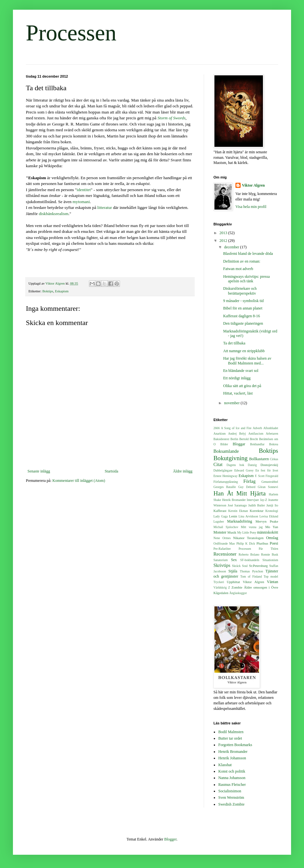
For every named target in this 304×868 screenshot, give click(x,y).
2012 (224, 241)
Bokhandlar (257, 444)
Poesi (274, 543)
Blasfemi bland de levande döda (248, 254)
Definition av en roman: (242, 261)
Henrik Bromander (234, 500)
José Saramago (237, 505)
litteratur (105, 207)
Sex (234, 560)
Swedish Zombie (231, 804)
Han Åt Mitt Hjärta (239, 493)
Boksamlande (226, 451)
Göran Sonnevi (268, 487)
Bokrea (274, 444)
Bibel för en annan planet (243, 308)
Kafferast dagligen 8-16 (242, 316)
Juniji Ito (272, 505)
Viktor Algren (253, 185)
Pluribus (262, 543)
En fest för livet (267, 470)
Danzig (252, 465)
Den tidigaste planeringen (243, 323)
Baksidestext (221, 439)
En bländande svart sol (241, 371)
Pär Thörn (268, 549)
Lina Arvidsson (249, 516)
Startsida (112, 471)
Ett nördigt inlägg (237, 378)
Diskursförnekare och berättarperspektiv (240, 291)
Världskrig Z (222, 587)
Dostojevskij (269, 465)
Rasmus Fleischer (232, 785)
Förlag (250, 481)
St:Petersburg (258, 566)
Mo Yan (272, 527)
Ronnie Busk (270, 554)
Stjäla (233, 571)
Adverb (258, 428)
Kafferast (220, 511)
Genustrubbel (270, 482)
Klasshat (225, 765)
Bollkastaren (259, 459)
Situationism (270, 560)
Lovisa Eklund (269, 516)
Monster (220, 532)
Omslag (272, 538)
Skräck (236, 566)
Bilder (224, 444)
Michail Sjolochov (226, 527)
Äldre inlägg (183, 471)
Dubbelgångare (223, 470)
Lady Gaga (221, 516)
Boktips (48, 291)
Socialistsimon (230, 791)
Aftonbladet (271, 428)
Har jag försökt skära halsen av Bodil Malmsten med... (247, 361)
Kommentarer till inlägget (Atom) (79, 481)
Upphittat (233, 582)
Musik (232, 532)
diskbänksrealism (54, 214)
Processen (71, 33)
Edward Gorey (244, 470)
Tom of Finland (251, 576)
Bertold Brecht (249, 439)
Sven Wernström (231, 797)
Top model (271, 576)
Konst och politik (232, 771)
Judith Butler (257, 505)
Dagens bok (236, 465)
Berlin (234, 439)
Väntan (272, 582)
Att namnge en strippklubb (244, 351)
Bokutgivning (231, 458)
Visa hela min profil (251, 207)
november (232, 403)
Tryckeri (219, 582)
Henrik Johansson (232, 758)
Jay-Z (264, 500)
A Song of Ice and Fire (236, 428)
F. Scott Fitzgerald (266, 476)
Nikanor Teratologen (248, 538)
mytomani (81, 202)
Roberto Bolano (249, 554)
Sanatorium (221, 560)
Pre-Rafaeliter (222, 549)
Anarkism (220, 434)
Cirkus (274, 459)
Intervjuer (253, 500)
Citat (218, 464)
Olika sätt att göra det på (242, 386)
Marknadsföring (239, 521)
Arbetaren (272, 434)
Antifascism (256, 434)
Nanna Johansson (232, 778)
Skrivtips (222, 565)
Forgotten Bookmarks (235, 745)
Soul (245, 566)
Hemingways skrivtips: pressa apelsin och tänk (246, 279)
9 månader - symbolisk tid (243, 301)
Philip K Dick (246, 543)
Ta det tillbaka (234, 343)
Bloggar (239, 444)
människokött (268, 532)
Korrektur (257, 511)
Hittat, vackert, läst (238, 393)
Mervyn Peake (267, 521)
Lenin (233, 516)
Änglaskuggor (238, 593)
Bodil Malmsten (231, 732)
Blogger (170, 839)
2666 (217, 428)
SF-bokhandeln (250, 560)
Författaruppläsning (226, 482)
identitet (84, 190)
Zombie (237, 587)
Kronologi (272, 511)
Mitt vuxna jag (252, 527)
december (232, 247)
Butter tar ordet (230, 738)
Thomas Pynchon (252, 571)
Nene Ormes (222, 538)
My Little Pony (247, 532)
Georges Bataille (225, 487)
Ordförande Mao (224, 543)
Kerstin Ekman (238, 511)
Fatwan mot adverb (238, 269)
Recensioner (225, 554)
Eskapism (62, 291)
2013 (224, 233)
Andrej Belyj (237, 434)
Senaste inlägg (39, 471)
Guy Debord (247, 487)
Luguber (219, 521)
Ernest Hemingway (226, 476)
